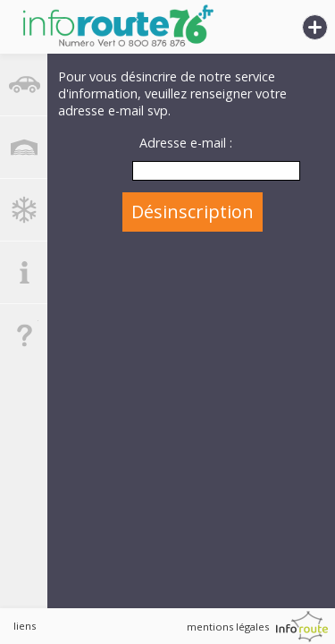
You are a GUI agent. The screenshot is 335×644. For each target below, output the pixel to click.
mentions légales (228, 627)
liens (25, 626)
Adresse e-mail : (186, 143)
